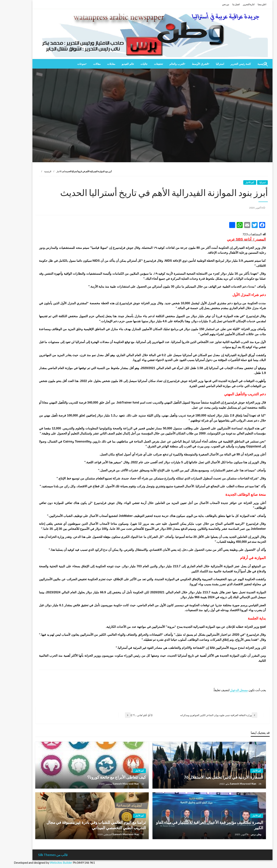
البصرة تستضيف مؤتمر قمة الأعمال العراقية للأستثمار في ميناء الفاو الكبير (196, 825)
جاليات (130, 64)
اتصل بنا (222, 4)
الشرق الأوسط (186, 64)
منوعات (68, 64)
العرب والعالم (163, 64)
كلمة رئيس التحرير (227, 64)
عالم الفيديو (114, 64)
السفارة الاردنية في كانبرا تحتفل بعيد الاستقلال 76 (210, 777)
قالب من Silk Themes (39, 855)
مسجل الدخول (225, 690)
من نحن (212, 4)
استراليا (206, 64)
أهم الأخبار (47, 171)
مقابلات (97, 64)
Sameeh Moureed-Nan (229, 784)
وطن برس (242, 834)
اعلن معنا (248, 4)
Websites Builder (47, 862)
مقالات (83, 64)
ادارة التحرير (235, 4)
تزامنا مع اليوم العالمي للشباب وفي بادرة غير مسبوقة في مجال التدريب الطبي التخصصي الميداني (82, 825)
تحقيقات (145, 64)
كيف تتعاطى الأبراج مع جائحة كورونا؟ (103, 777)
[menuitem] (227, 64)
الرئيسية (34, 171)
